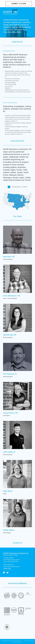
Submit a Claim (19, 4)
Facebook (4, 573)
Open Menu (31, 12)
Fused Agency (19, 642)
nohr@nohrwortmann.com (13, 567)
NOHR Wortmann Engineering (10, 12)
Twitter (7, 573)
